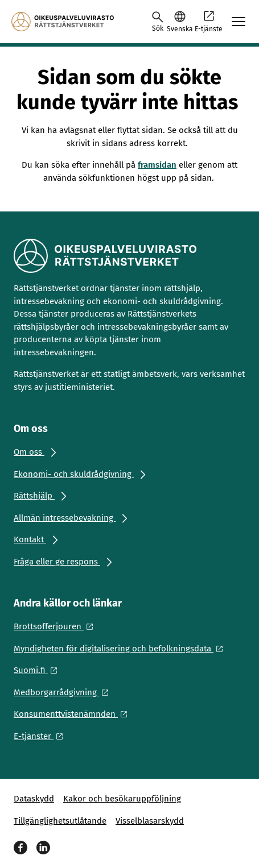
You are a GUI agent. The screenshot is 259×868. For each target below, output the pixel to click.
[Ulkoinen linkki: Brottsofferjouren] (57, 626)
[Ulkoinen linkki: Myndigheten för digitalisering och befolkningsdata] (122, 649)
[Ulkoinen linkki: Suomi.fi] (39, 670)
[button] (180, 22)
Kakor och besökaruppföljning (122, 799)
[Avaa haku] (158, 22)
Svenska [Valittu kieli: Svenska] (180, 29)
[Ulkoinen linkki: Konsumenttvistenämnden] (74, 714)
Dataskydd (34, 799)
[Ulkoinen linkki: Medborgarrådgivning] (64, 692)
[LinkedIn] (43, 848)
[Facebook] (20, 848)
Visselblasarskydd (150, 821)
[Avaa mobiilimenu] (239, 22)
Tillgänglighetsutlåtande (60, 821)
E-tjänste (209, 21)
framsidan (157, 165)
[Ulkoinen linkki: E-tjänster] (42, 736)
